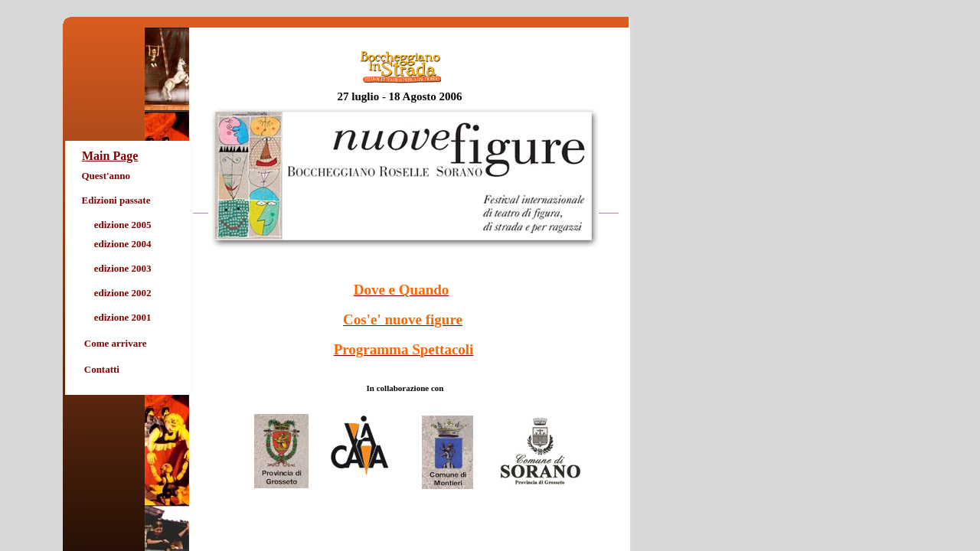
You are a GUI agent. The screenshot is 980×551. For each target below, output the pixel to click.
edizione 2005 (123, 225)
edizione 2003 (123, 268)
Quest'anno (106, 176)
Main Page (110, 156)
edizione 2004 (123, 244)
